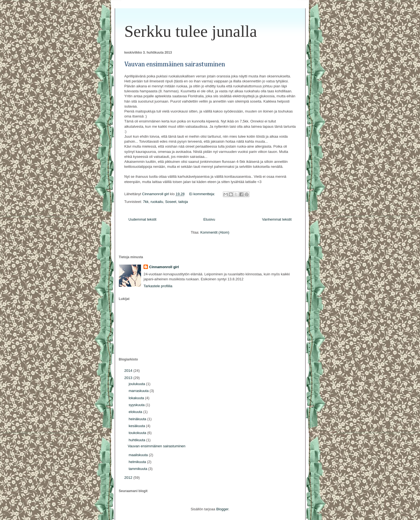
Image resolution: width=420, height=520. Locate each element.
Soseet (171, 202)
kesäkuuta (137, 426)
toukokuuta (138, 433)
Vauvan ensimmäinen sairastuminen (175, 64)
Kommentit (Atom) (215, 232)
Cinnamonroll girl (164, 267)
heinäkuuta (138, 419)
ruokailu (157, 202)
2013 (129, 378)
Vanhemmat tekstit (277, 219)
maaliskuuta (139, 455)
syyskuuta (137, 405)
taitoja (183, 202)
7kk (146, 202)
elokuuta (136, 412)
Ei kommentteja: (203, 194)
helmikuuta (138, 462)
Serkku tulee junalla (191, 31)
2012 (129, 478)
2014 (129, 371)
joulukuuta (137, 384)
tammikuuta (138, 469)
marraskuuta (139, 391)
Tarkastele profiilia (158, 286)
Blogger (222, 509)
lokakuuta (137, 398)
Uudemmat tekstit (143, 219)
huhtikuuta (137, 440)
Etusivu (209, 219)
